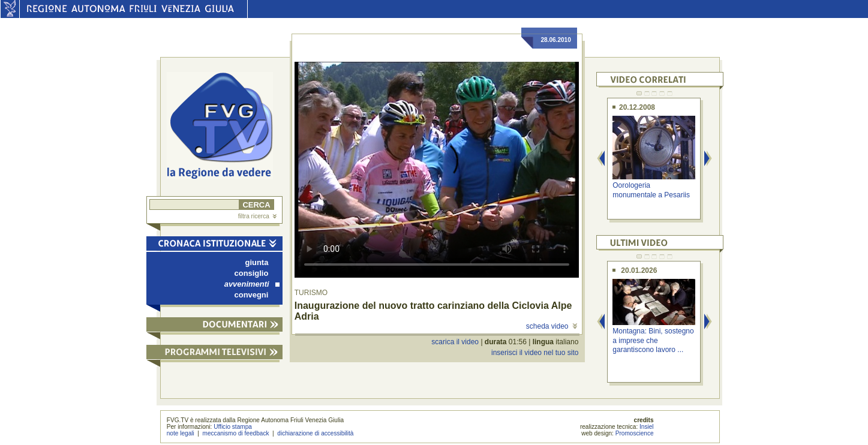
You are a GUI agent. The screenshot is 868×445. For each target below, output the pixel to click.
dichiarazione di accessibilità (315, 433)
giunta (257, 262)
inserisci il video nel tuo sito (535, 353)
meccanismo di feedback (236, 433)
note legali (181, 433)
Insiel (647, 427)
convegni (252, 295)
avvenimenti (252, 284)
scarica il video (455, 342)
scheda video (552, 326)
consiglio (252, 273)
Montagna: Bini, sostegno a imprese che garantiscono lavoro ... (653, 340)
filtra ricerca (257, 216)
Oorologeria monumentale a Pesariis (651, 190)
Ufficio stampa (233, 427)
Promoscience (635, 433)
